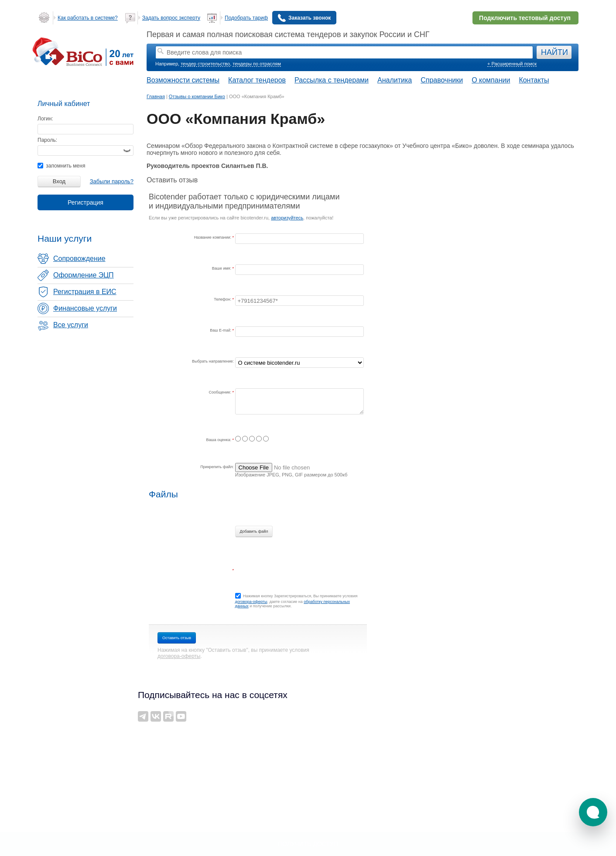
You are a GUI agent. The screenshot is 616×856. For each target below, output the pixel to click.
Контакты (534, 80)
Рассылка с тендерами (332, 80)
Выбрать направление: (213, 361)
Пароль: (47, 140)
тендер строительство (205, 64)
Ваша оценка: (219, 440)
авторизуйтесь (287, 218)
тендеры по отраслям (257, 64)
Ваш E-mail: (221, 330)
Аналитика (395, 80)
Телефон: (223, 299)
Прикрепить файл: (217, 467)
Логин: (45, 119)
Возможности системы (183, 80)
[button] (593, 812)
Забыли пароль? (112, 181)
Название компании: (213, 237)
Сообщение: (221, 392)
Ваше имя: (222, 268)
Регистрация (86, 202)
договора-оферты (251, 602)
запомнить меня (61, 166)
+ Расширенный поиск (512, 64)
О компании (491, 80)
